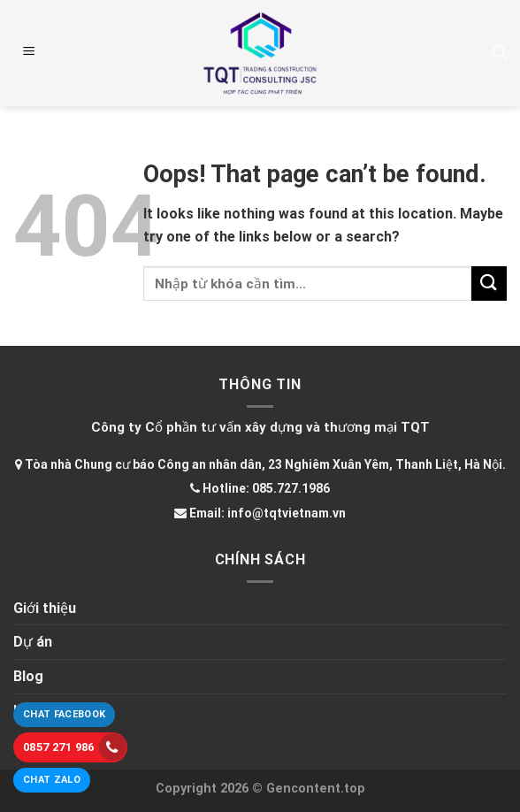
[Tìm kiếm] (500, 53)
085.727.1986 (291, 488)
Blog (28, 676)
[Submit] (489, 283)
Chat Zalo (52, 780)
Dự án (33, 642)
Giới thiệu (45, 608)
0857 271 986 (75, 747)
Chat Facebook (64, 714)
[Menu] (29, 53)
